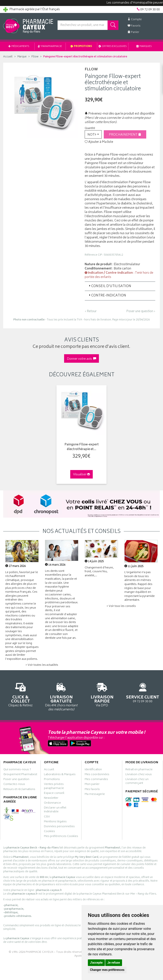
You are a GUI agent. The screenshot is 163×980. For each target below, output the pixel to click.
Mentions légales (55, 822)
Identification (93, 770)
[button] (93, 134)
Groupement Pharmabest (20, 775)
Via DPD (102, 694)
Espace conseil (54, 794)
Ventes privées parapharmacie (54, 787)
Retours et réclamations (19, 790)
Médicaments (19, 46)
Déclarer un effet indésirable (55, 810)
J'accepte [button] (96, 963)
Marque (22, 57)
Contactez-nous (14, 785)
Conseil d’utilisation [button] (110, 286)
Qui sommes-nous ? (17, 770)
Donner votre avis (81, 359)
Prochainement (125, 135)
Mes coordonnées (97, 775)
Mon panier (92, 785)
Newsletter (51, 799)
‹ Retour (91, 311)
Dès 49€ (61, 696)
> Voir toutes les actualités (42, 665)
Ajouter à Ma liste (99, 142)
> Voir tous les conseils (121, 606)
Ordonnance (52, 803)
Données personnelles (59, 827)
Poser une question (16, 780)
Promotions (81, 46)
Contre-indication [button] (107, 296)
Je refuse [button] (114, 963)
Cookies (49, 832)
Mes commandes (96, 780)
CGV (47, 817)
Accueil (8, 57)
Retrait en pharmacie (139, 770)
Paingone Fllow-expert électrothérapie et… (82, 447)
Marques (144, 46)
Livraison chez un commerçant (137, 782)
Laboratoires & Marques (60, 775)
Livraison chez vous (139, 775)
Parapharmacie (50, 46)
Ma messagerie (95, 795)
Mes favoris (92, 790)
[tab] (120, 286)
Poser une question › (141, 312)
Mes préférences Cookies (61, 837)
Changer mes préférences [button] (107, 970)
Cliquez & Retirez (20, 694)
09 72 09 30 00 (143, 692)
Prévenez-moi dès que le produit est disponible (120, 114)
